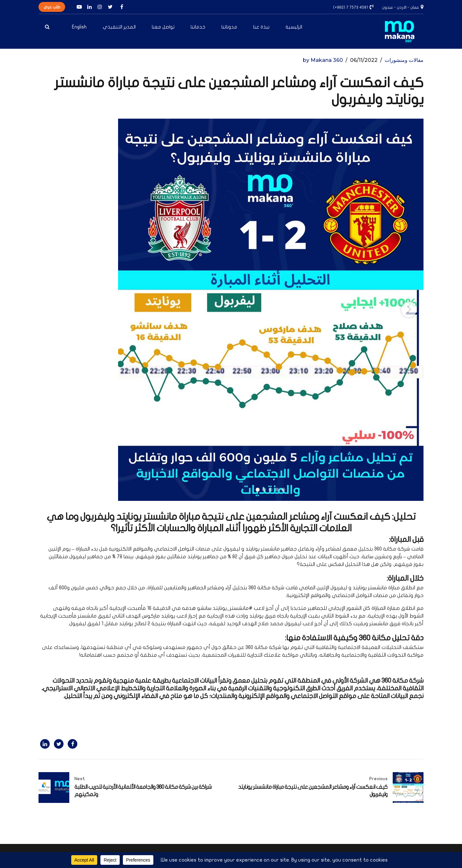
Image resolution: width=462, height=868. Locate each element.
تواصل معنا (163, 27)
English (79, 27)
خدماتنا (198, 27)
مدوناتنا (229, 27)
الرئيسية (294, 27)
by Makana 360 (323, 60)
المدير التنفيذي (119, 27)
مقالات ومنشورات (404, 60)
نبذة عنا (261, 27)
